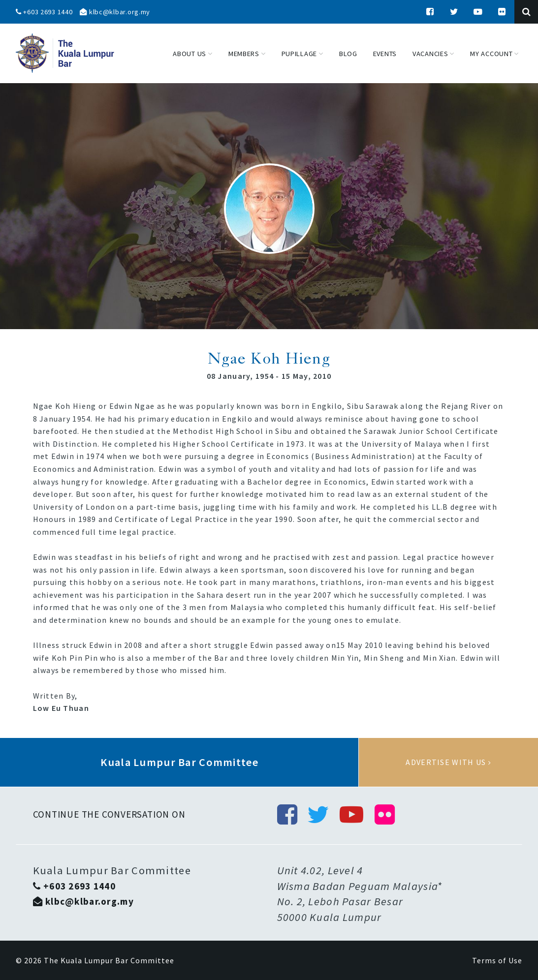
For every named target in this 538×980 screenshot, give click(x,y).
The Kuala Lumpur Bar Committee (109, 960)
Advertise (448, 763)
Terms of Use (497, 960)
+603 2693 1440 (44, 12)
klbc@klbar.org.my (115, 12)
